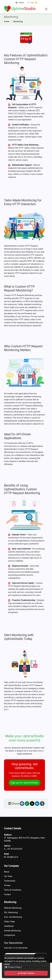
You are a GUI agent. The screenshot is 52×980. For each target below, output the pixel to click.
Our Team (8, 876)
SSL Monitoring (11, 913)
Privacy (7, 885)
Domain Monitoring (12, 931)
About (7, 872)
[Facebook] (22, 804)
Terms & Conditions (13, 890)
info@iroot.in (13, 857)
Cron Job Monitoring (13, 917)
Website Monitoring (13, 908)
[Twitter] (32, 804)
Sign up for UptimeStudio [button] (25, 783)
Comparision (10, 935)
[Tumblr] (42, 804)
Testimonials (10, 881)
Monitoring (18, 22)
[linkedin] (37, 804)
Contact (7, 894)
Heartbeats (9, 926)
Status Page (9, 922)
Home (7, 22)
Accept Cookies (26, 973)
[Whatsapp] (27, 804)
